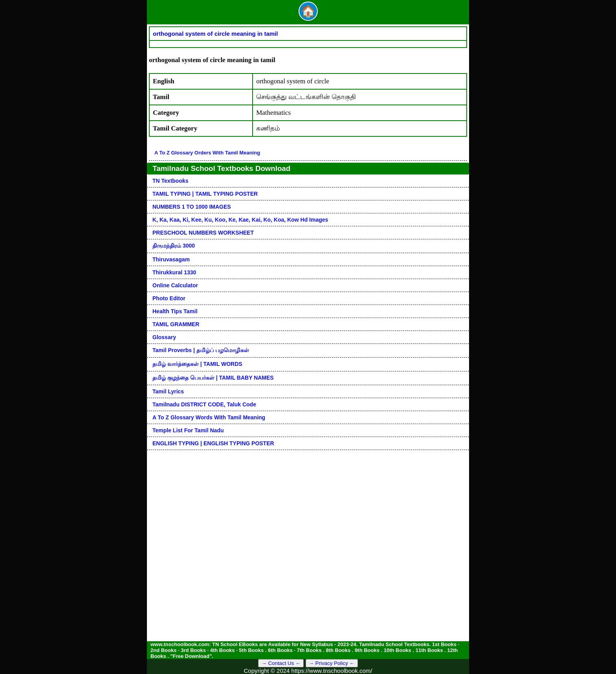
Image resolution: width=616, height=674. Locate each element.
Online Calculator (175, 285)
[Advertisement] (308, 505)
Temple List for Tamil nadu (188, 430)
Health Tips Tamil (175, 311)
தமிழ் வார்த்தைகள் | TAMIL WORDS (197, 364)
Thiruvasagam (171, 259)
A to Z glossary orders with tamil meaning (207, 153)
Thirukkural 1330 (174, 272)
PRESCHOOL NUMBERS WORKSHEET (203, 233)
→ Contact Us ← (281, 663)
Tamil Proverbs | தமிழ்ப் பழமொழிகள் (201, 350)
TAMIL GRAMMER (176, 324)
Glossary (164, 337)
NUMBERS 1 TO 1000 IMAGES (192, 207)
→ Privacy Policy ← (332, 663)
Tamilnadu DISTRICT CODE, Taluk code (204, 404)
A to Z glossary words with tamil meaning (209, 417)
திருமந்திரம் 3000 (174, 246)
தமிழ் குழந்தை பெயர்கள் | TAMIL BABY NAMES (213, 378)
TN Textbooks (170, 181)
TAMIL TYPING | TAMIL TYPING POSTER (205, 194)
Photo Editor (169, 298)
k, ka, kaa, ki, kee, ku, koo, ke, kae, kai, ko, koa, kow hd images (240, 220)
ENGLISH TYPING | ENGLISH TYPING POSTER (213, 443)
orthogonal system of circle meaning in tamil (215, 34)
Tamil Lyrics (168, 391)
